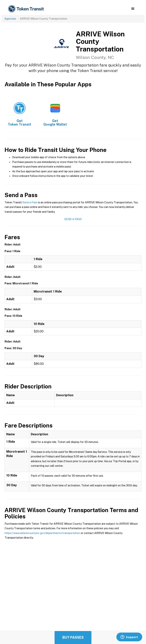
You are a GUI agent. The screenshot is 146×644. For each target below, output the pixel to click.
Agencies (10, 19)
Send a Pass (30, 202)
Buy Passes (73, 637)
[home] (27, 9)
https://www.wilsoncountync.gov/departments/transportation (42, 533)
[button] (133, 9)
